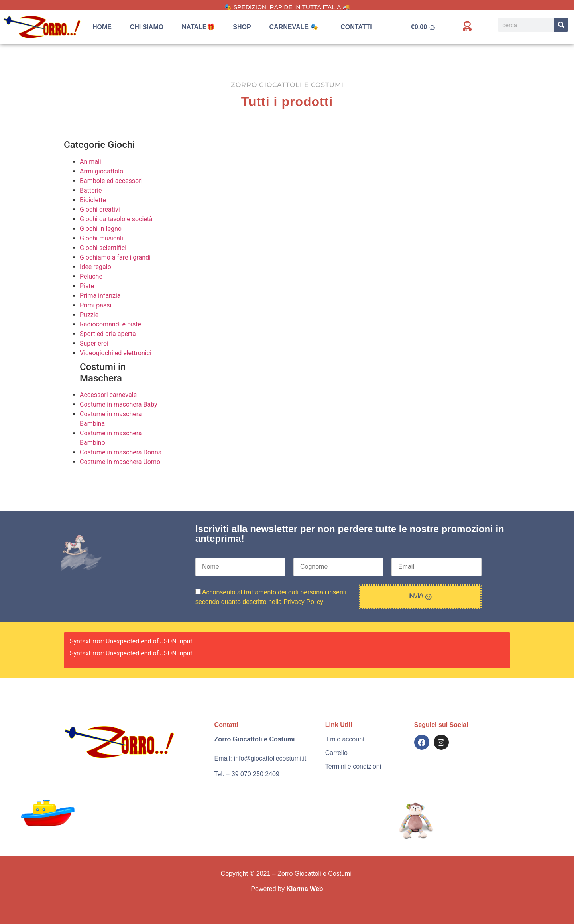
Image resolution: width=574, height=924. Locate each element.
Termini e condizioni (353, 766)
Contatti (356, 27)
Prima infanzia (100, 296)
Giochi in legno (101, 229)
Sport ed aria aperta (108, 334)
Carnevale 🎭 (296, 27)
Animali (90, 162)
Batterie (91, 190)
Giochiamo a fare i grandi (115, 257)
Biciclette (93, 200)
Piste (87, 286)
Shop (242, 27)
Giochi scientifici (103, 248)
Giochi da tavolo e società (116, 219)
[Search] (561, 25)
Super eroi (94, 343)
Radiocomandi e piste (110, 324)
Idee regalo (95, 267)
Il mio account (345, 739)
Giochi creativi (100, 209)
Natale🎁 (198, 27)
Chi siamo (147, 27)
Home (102, 27)
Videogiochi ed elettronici (116, 353)
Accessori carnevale (108, 395)
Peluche (91, 276)
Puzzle (89, 315)
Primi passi (95, 305)
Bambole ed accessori (111, 181)
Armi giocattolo (101, 171)
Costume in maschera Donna (121, 452)
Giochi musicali (101, 238)
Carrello (336, 753)
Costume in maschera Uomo (120, 462)
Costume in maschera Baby (119, 404)
